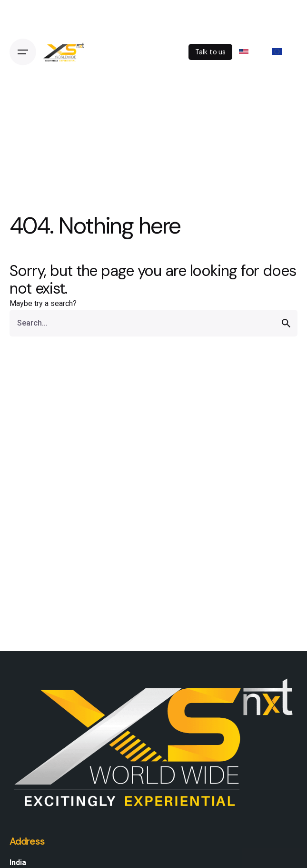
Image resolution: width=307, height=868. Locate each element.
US (249, 51)
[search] (286, 323)
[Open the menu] (23, 52)
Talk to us (210, 52)
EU (282, 51)
